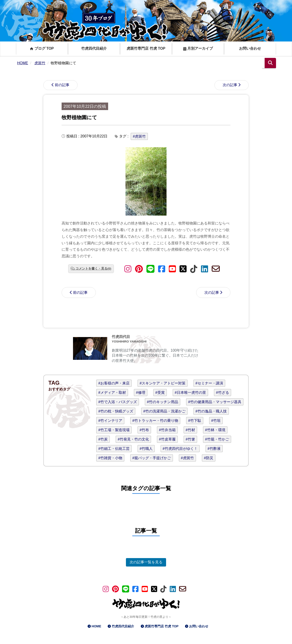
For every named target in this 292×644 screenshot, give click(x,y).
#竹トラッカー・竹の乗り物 (155, 421)
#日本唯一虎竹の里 (190, 393)
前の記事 (62, 85)
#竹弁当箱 (167, 430)
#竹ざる (223, 393)
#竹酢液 (214, 449)
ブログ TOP (42, 48)
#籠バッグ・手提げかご (152, 458)
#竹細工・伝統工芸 (114, 449)
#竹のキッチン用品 (163, 402)
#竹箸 (190, 439)
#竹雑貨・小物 (110, 458)
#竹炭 (103, 439)
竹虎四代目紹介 (94, 48)
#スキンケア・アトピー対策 (163, 383)
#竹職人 (146, 449)
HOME (96, 626)
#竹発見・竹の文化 (133, 439)
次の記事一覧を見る (146, 562)
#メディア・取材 (112, 393)
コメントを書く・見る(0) (93, 269)
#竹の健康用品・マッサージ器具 (215, 402)
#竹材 (190, 430)
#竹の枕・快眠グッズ (116, 411)
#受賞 (160, 393)
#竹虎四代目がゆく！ (180, 449)
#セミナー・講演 (209, 383)
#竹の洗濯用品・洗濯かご (164, 411)
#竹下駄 (195, 421)
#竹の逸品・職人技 (211, 411)
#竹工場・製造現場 (114, 430)
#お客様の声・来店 (114, 383)
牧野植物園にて (79, 117)
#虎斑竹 (139, 136)
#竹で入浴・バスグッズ (118, 402)
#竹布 (144, 430)
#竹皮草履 (167, 439)
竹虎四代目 (121, 337)
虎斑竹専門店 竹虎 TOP (146, 48)
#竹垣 (216, 421)
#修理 (141, 393)
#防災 (209, 458)
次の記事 (230, 85)
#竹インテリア (110, 421)
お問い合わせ (250, 48)
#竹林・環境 (215, 430)
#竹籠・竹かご (217, 439)
